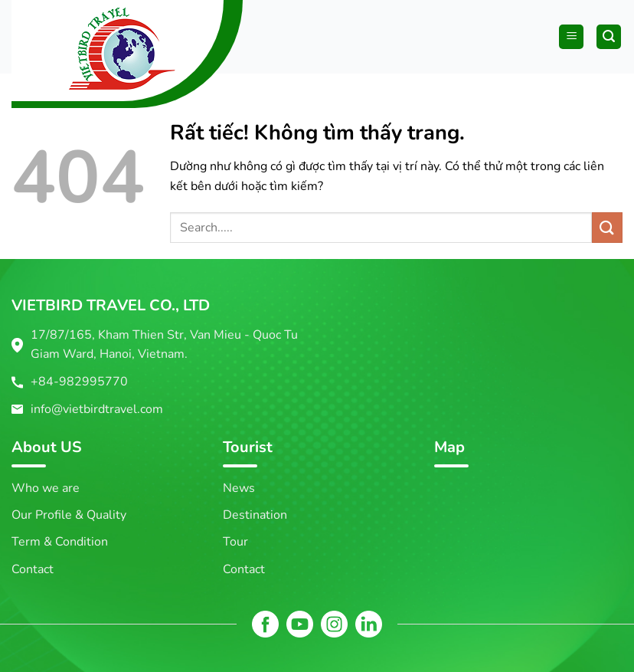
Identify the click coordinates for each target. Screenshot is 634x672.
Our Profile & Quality (69, 515)
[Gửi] (607, 227)
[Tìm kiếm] (609, 37)
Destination (255, 515)
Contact (33, 569)
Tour (235, 542)
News (239, 488)
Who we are (46, 488)
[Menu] (571, 37)
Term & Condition (60, 542)
